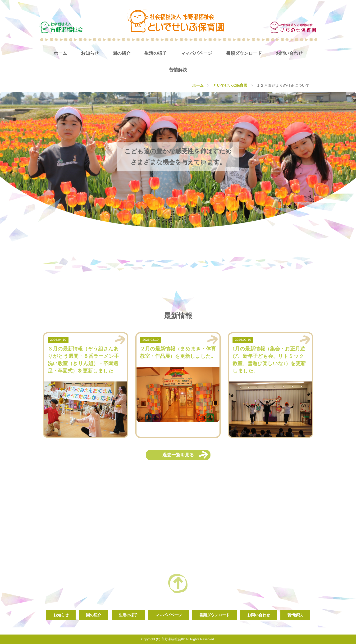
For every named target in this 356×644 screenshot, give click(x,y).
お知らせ (90, 53)
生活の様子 (156, 53)
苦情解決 (178, 70)
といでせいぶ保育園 (230, 85)
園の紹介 (122, 53)
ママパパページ (196, 53)
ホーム (60, 53)
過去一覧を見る (178, 455)
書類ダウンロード (244, 53)
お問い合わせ (289, 53)
